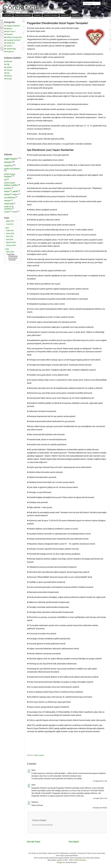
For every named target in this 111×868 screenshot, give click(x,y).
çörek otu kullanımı (12, 169)
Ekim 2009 (10, 236)
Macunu (9, 61)
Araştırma (10, 52)
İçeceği (9, 79)
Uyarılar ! (10, 46)
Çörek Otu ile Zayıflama (23, 15)
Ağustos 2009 (11, 242)
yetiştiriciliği (9, 204)
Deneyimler (65, 15)
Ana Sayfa (8, 15)
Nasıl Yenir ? (11, 31)
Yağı (8, 64)
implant (7, 212)
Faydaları (37, 15)
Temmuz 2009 (11, 245)
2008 (7, 249)
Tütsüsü (9, 70)
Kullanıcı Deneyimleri (14, 37)
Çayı (8, 73)
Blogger (60, 862)
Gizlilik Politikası (80, 860)
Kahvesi (9, 76)
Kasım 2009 (10, 233)
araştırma (8, 165)
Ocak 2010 (10, 224)
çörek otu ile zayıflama (9, 208)
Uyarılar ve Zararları (51, 15)
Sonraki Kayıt (34, 842)
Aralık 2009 (10, 231)
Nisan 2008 (10, 252)
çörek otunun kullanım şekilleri (11, 184)
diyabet (7, 194)
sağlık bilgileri (11, 159)
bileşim (7, 191)
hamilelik (8, 188)
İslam (36, 755)
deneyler (8, 162)
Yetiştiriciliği (11, 49)
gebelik (15, 191)
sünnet (41, 755)
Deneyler (10, 34)
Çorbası (9, 67)
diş (5, 180)
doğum (15, 194)
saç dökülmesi (10, 198)
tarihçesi (7, 201)
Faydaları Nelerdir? (13, 26)
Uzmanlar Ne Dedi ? (14, 40)
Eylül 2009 (10, 239)
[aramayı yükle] (91, 3)
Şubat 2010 (10, 221)
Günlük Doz (76, 15)
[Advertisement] (34, 745)
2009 (7, 228)
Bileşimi (9, 29)
